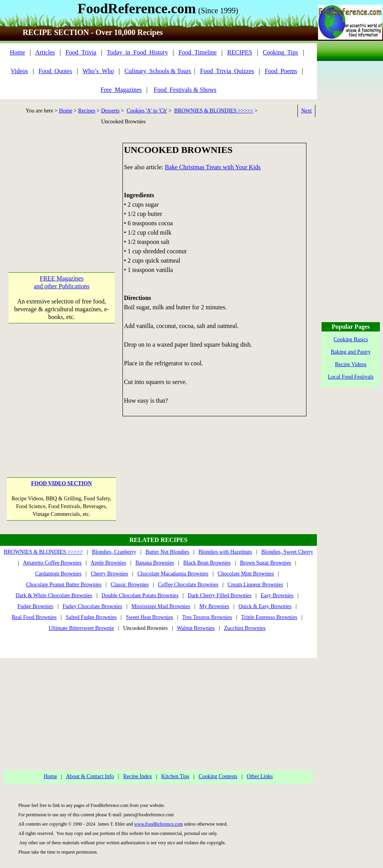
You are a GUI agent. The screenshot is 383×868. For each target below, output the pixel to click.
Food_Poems (281, 71)
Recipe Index (138, 776)
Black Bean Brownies (207, 563)
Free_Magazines (121, 90)
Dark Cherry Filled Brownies (220, 595)
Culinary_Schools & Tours (158, 71)
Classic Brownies (130, 585)
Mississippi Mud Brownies (161, 606)
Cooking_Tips (281, 52)
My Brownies (214, 606)
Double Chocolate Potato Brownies (140, 595)
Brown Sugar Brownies (265, 563)
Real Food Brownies (34, 617)
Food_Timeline (198, 52)
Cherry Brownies (109, 574)
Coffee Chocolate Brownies (188, 585)
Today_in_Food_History (137, 52)
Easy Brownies (277, 595)
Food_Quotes (55, 71)
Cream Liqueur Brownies (255, 585)
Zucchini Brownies (245, 628)
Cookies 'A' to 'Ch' (147, 111)
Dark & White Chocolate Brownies (54, 595)
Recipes (87, 111)
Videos (19, 71)
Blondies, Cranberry (114, 552)
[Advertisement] (62, 191)
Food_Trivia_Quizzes (227, 71)
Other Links (260, 776)
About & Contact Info (90, 776)
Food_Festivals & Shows (185, 90)
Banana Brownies (155, 563)
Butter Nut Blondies (167, 552)
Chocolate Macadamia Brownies (173, 574)
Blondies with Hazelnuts (226, 552)
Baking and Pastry (351, 352)
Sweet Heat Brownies (150, 617)
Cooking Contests (218, 776)
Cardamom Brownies (58, 574)
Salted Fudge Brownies (91, 617)
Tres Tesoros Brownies (207, 617)
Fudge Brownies (35, 606)
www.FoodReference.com (158, 824)
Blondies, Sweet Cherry (287, 552)
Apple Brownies (108, 563)
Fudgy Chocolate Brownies (92, 606)
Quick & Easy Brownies (265, 606)
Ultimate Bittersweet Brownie (81, 628)
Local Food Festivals (351, 377)
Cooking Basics (351, 339)
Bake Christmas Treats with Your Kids (213, 167)
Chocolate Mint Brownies (246, 574)
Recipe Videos (351, 364)
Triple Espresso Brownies (269, 617)
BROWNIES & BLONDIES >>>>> (214, 111)
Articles (45, 52)
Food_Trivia (81, 52)
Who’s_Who (98, 71)
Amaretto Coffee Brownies (52, 563)
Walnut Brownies (196, 628)
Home (17, 52)
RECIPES (240, 52)
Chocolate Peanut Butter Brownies (64, 585)
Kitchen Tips (175, 776)
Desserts (110, 111)
